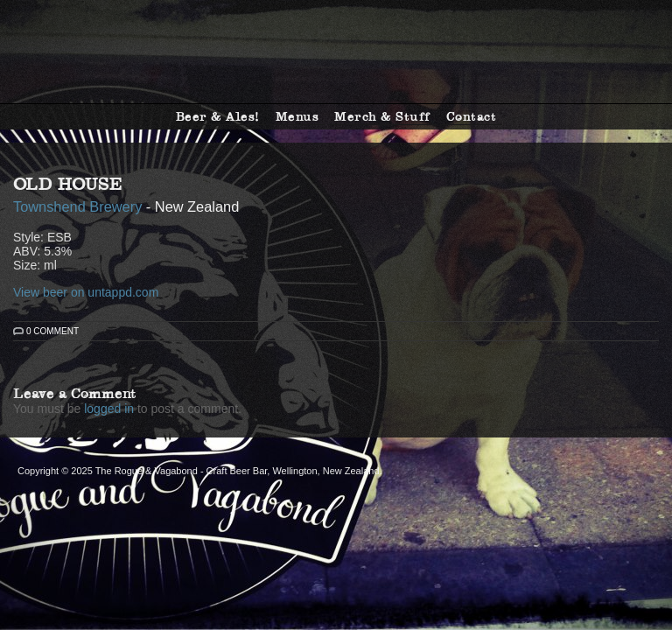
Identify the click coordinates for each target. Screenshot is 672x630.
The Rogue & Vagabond (336, 52)
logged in (109, 409)
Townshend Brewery (77, 206)
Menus (297, 116)
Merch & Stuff (382, 116)
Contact (472, 116)
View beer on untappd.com (86, 292)
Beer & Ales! (218, 116)
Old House (68, 184)
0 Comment (52, 331)
